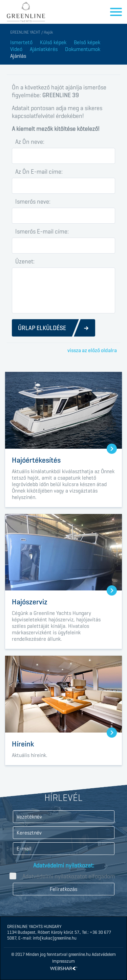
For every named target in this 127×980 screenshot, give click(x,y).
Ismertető (21, 42)
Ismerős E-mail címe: (42, 231)
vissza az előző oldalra (92, 350)
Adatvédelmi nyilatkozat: (64, 865)
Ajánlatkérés (44, 49)
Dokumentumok (83, 49)
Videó (16, 49)
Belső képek (87, 42)
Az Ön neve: (30, 142)
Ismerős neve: (33, 202)
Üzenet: (25, 261)
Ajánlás (18, 56)
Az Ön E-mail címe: (39, 172)
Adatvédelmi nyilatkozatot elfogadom (69, 876)
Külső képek (53, 42)
